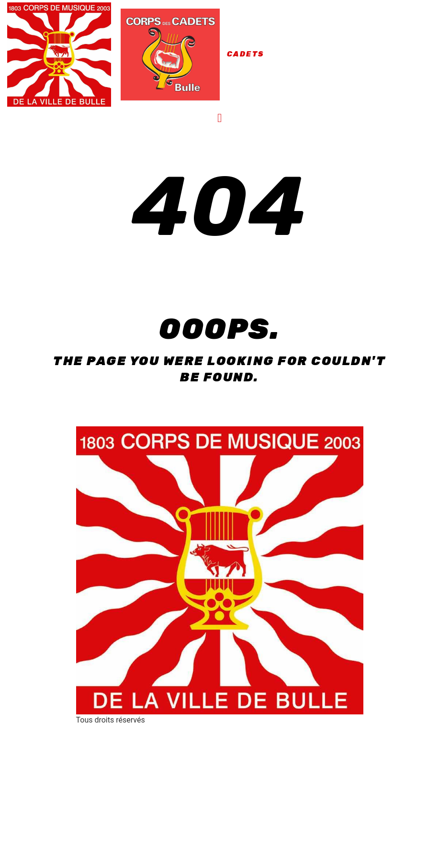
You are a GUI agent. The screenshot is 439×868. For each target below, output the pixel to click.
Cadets (246, 54)
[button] (220, 118)
